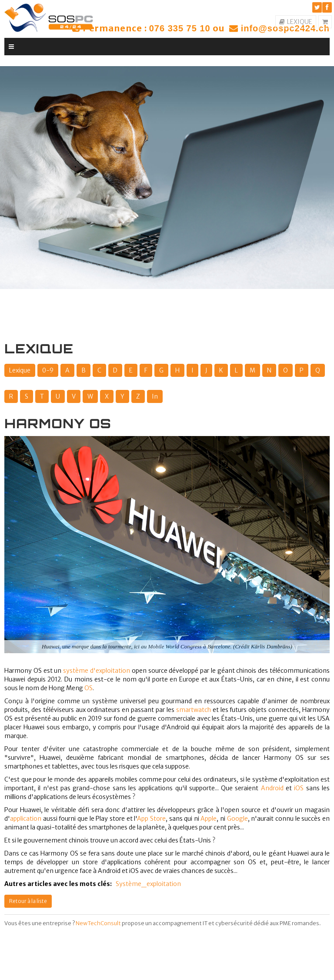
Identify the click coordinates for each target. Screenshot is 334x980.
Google (237, 819)
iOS (299, 788)
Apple (209, 819)
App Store (151, 819)
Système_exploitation (148, 884)
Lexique (20, 370)
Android (272, 788)
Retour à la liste (28, 901)
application (26, 819)
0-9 (48, 370)
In (155, 396)
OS (89, 688)
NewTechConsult (98, 923)
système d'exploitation (97, 671)
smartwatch (194, 710)
